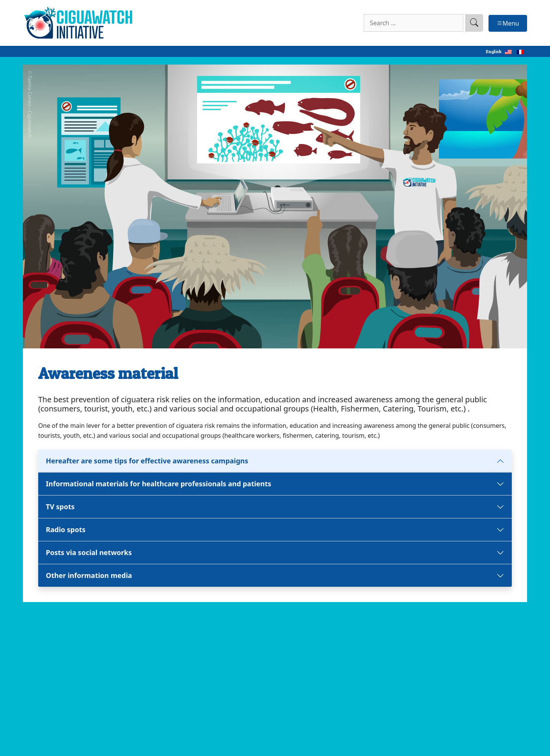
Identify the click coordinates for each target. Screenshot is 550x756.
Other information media (89, 575)
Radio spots (66, 529)
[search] (474, 23)
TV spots (60, 507)
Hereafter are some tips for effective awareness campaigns (147, 461)
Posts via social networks (90, 552)
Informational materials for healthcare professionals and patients (159, 484)
